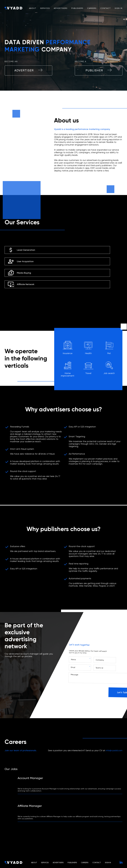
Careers (92, 8)
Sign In (119, 8)
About (33, 8)
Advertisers (61, 8)
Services (45, 8)
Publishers (77, 8)
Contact (106, 8)
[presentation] (87, 692)
